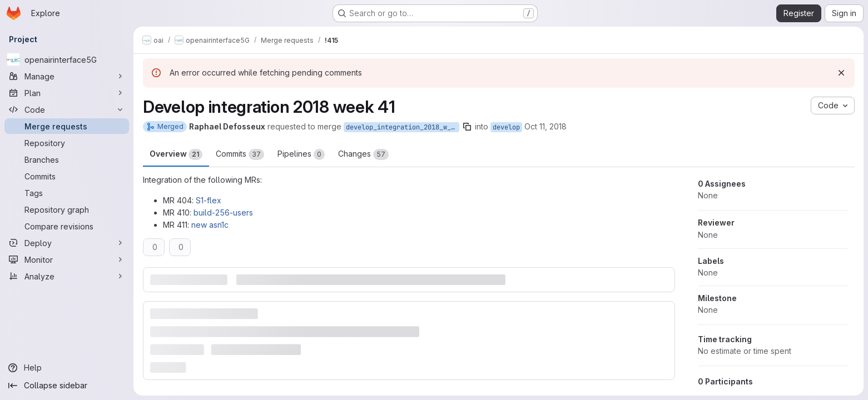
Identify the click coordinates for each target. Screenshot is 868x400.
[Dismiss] (841, 73)
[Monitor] (67, 259)
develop (506, 127)
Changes (363, 154)
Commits (240, 154)
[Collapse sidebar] (67, 386)
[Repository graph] (67, 209)
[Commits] (67, 176)
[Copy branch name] (467, 127)
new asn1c (210, 225)
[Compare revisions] (67, 226)
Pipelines (301, 154)
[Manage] (67, 76)
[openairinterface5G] (67, 59)
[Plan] (67, 93)
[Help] (67, 368)
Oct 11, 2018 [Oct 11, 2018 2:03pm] (545, 126)
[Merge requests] (67, 126)
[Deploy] (67, 243)
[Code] (67, 109)
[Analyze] (67, 276)
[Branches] (67, 159)
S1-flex (209, 200)
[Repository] (67, 143)
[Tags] (67, 193)
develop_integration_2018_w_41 (402, 127)
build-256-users (223, 212)
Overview (176, 154)
